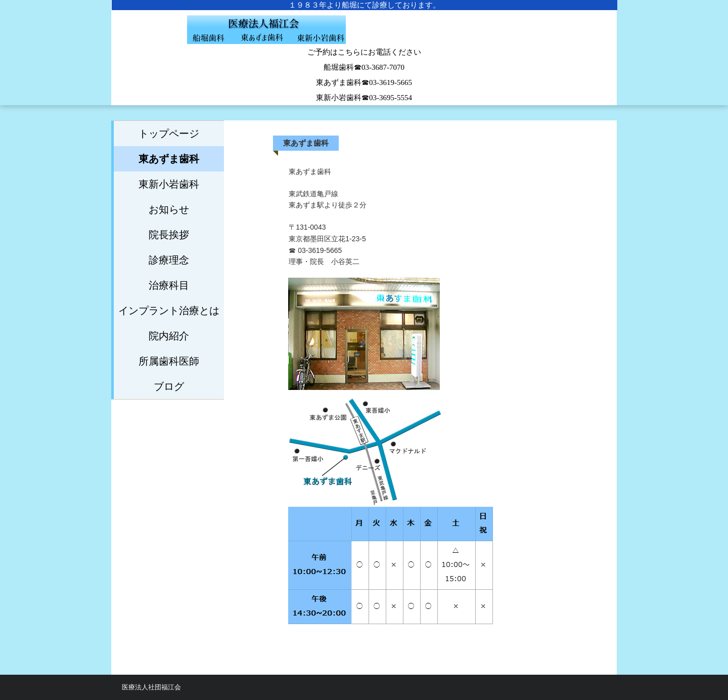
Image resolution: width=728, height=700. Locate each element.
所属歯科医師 (169, 361)
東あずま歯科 (169, 159)
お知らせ (169, 209)
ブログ (169, 386)
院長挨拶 (169, 235)
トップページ (169, 134)
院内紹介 (169, 336)
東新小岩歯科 (169, 184)
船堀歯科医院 (364, 35)
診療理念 (169, 260)
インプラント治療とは (169, 311)
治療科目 (169, 285)
